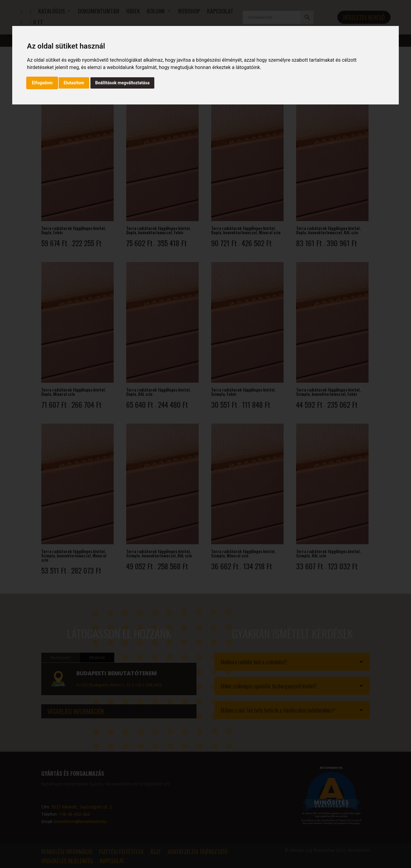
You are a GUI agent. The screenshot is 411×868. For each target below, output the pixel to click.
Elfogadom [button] (42, 83)
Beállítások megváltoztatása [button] (123, 83)
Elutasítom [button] (74, 83)
